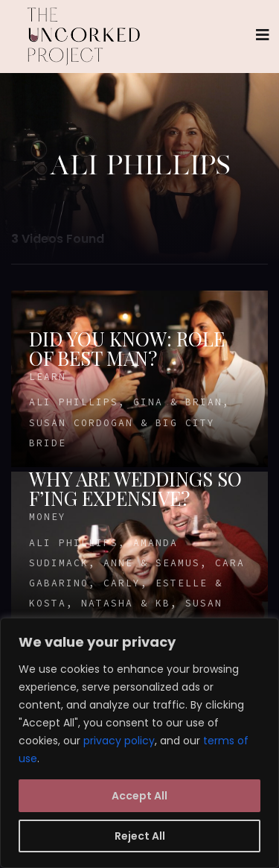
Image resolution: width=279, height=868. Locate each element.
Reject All (140, 836)
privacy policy (119, 741)
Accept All (139, 796)
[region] (139, 743)
